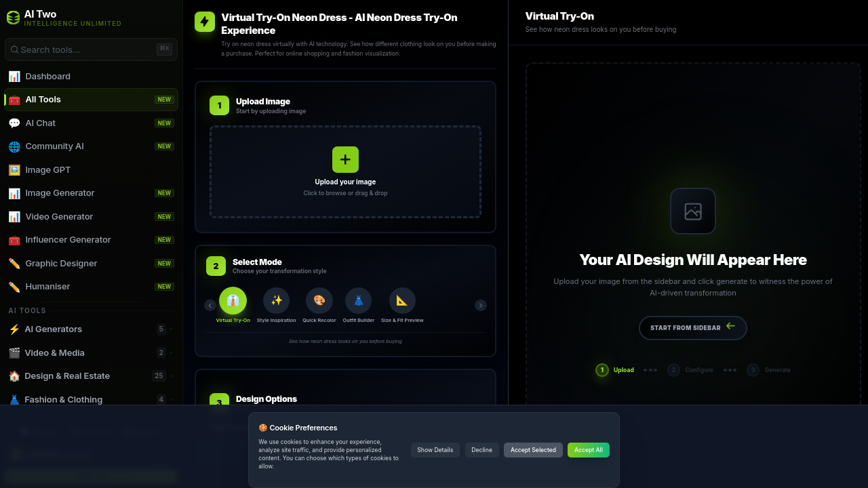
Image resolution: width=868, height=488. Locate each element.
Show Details (435, 450)
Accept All (589, 450)
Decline (482, 450)
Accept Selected (533, 450)
